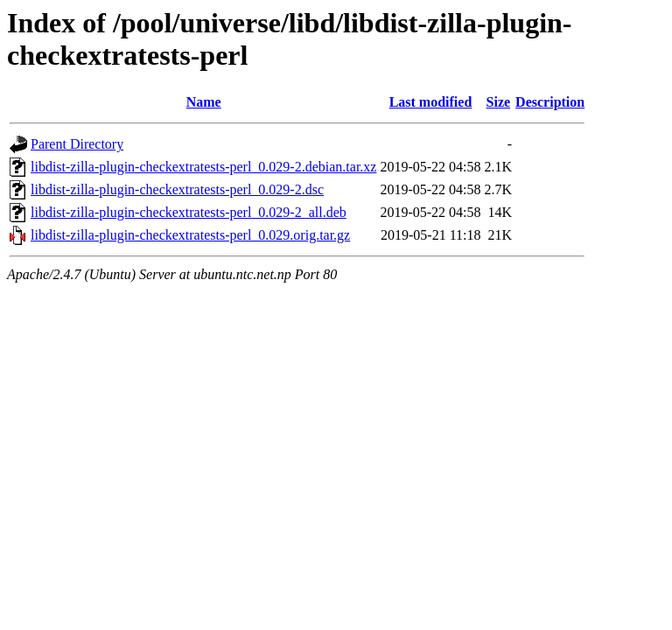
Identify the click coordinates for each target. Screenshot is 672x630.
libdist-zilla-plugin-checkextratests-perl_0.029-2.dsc (177, 189)
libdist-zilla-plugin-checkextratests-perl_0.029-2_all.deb (189, 212)
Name (204, 102)
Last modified (431, 102)
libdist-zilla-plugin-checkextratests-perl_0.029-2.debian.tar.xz (203, 167)
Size (499, 102)
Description (550, 102)
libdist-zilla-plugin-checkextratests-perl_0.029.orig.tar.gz (190, 235)
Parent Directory (77, 144)
